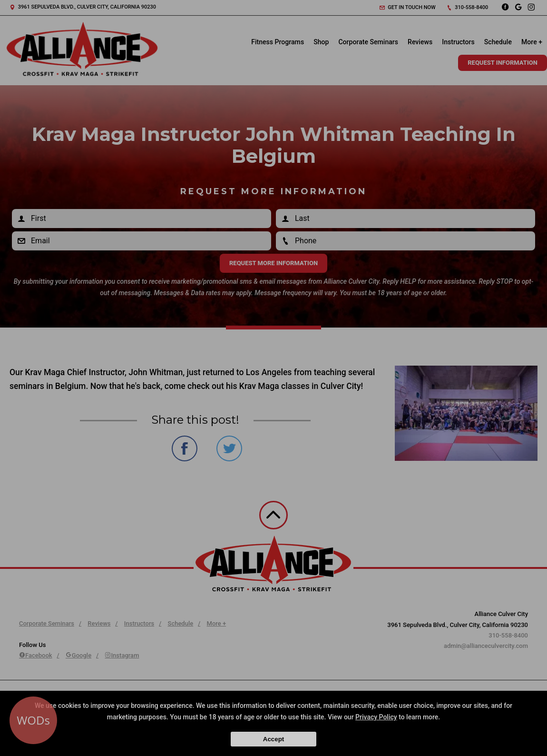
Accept (273, 739)
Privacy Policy (376, 717)
